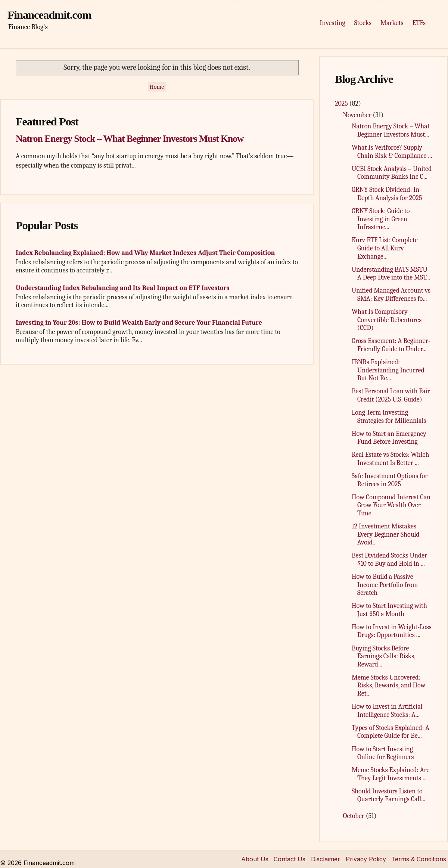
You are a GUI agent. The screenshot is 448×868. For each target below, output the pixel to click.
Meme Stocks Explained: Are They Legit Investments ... (391, 774)
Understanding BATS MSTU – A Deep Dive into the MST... (392, 274)
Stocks (363, 23)
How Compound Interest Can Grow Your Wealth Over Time (391, 505)
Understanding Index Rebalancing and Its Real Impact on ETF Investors (122, 288)
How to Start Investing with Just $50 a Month (389, 610)
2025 (342, 104)
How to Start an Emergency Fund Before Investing (389, 438)
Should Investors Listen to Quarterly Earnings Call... (388, 795)
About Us (255, 859)
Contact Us (290, 859)
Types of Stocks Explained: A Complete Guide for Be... (391, 732)
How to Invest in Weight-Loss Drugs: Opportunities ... (392, 631)
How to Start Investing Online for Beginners (383, 753)
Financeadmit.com (49, 15)
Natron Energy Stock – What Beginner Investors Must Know (130, 139)
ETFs (419, 23)
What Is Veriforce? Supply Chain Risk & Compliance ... (392, 152)
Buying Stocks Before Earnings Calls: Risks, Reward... (383, 656)
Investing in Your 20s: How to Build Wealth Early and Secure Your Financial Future (139, 323)
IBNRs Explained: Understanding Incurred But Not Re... (388, 370)
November (358, 115)
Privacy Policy (366, 859)
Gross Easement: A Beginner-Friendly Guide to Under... (391, 345)
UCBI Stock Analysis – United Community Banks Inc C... (392, 173)
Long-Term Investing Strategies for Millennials (389, 417)
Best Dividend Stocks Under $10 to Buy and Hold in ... (389, 560)
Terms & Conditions (419, 859)
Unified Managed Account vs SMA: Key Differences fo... (391, 295)
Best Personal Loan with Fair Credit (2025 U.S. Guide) (391, 395)
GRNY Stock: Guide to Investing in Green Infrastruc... (381, 219)
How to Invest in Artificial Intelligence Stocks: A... (387, 711)
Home (157, 87)
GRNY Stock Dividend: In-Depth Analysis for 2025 (387, 194)
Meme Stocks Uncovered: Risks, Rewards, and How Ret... (389, 686)
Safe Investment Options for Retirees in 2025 (390, 480)
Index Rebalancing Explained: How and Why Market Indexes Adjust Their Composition (145, 253)
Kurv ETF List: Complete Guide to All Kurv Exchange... (385, 248)
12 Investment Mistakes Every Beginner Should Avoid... (386, 534)
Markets (392, 23)
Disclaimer (326, 859)
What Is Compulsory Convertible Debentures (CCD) (387, 320)
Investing (332, 23)
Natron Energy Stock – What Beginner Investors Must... (391, 130)
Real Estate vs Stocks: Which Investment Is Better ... (390, 459)
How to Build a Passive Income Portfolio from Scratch (385, 585)
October (354, 816)
